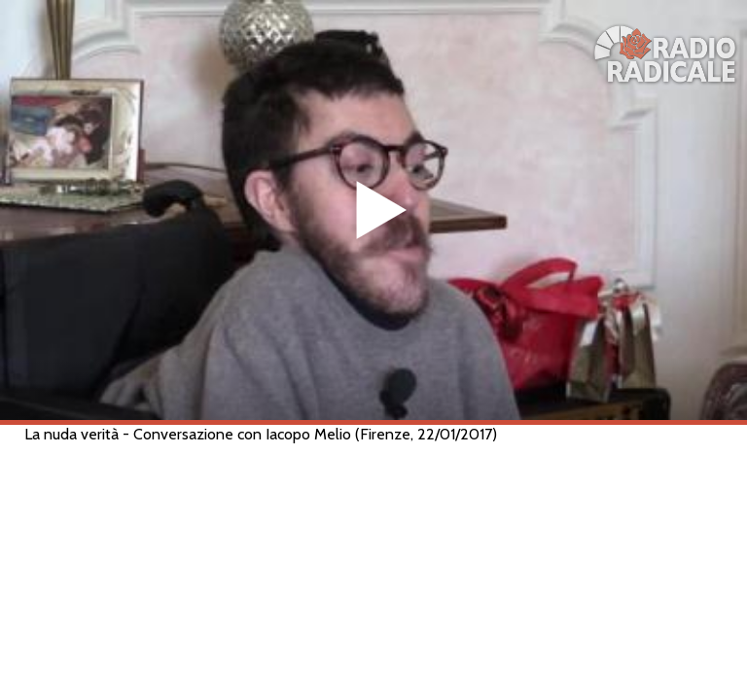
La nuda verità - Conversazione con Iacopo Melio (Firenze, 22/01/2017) (261, 434)
